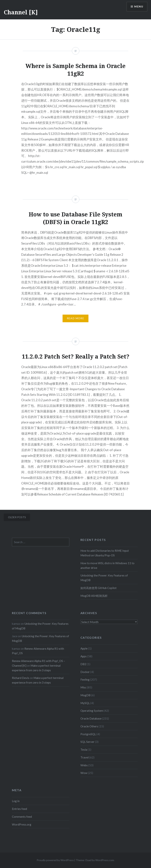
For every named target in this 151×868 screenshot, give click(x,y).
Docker (85, 672)
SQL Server (87, 742)
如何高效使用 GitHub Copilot (98, 588)
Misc (83, 687)
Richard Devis (21, 678)
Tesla (84, 750)
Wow (84, 773)
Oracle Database (91, 718)
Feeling (85, 679)
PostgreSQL (88, 734)
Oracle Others (89, 726)
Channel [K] (21, 12)
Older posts (17, 517)
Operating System (92, 711)
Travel (85, 757)
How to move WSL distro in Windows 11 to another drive (107, 565)
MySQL (85, 703)
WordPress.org (22, 824)
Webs (84, 765)
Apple (84, 648)
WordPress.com (105, 860)
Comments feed (22, 817)
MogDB (85, 695)
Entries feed (19, 809)
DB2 (83, 664)
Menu (139, 7)
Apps (84, 656)
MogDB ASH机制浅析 (94, 596)
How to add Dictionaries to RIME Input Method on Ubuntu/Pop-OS (105, 553)
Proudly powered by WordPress (55, 860)
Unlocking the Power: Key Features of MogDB (104, 578)
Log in (16, 801)
